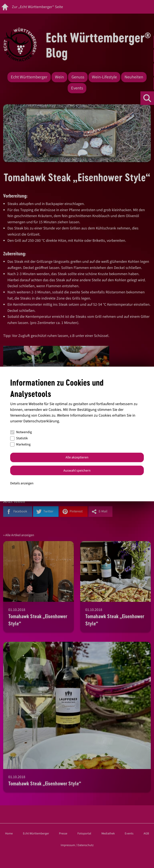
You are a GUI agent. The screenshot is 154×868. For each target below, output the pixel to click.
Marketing (20, 444)
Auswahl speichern (77, 470)
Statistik (19, 438)
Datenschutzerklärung (41, 421)
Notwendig (21, 432)
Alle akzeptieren (77, 457)
